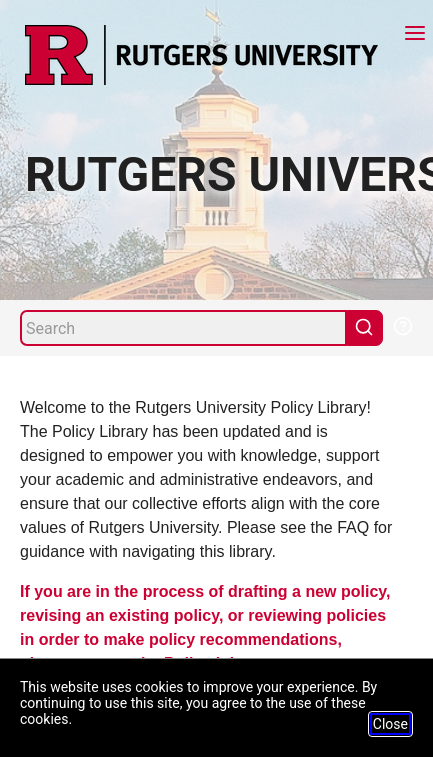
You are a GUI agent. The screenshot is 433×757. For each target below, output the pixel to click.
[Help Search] (402, 324)
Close (390, 724)
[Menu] (415, 35)
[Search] (183, 328)
